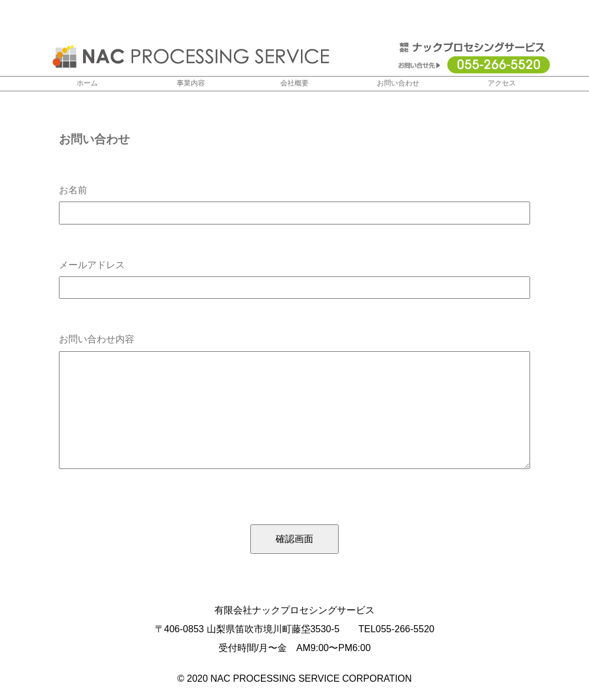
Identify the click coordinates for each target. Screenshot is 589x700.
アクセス (502, 83)
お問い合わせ (398, 83)
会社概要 (294, 83)
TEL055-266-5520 (396, 629)
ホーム (87, 83)
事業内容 (191, 83)
